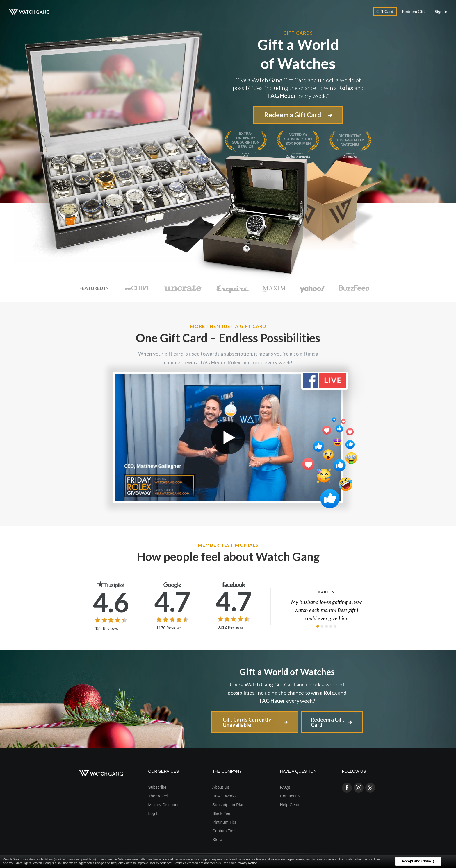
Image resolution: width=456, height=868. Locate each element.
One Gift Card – (228, 338)
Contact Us (290, 796)
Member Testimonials (228, 545)
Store (217, 840)
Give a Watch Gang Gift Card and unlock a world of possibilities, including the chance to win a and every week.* (287, 693)
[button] (318, 626)
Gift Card (385, 11)
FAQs (285, 787)
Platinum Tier (224, 822)
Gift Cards (298, 33)
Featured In (94, 288)
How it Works (224, 796)
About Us (221, 787)
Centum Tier (223, 831)
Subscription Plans (229, 805)
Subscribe (157, 787)
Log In (154, 813)
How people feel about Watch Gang (228, 557)
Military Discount (163, 805)
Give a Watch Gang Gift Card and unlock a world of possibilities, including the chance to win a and (298, 88)
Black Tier (221, 813)
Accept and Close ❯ (418, 861)
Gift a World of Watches (287, 672)
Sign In (441, 11)
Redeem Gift (414, 11)
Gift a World (298, 54)
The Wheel (158, 796)
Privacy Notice (247, 863)
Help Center (291, 805)
